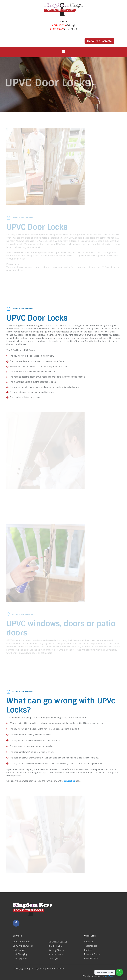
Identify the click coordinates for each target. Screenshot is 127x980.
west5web (109, 976)
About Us (89, 942)
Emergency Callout (58, 942)
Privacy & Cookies (93, 954)
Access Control (56, 954)
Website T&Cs (91, 958)
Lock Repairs (19, 950)
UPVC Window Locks (23, 946)
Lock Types (54, 959)
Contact (88, 950)
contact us (70, 781)
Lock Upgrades (20, 958)
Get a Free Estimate (99, 41)
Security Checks (56, 950)
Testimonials (90, 946)
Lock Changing (20, 954)
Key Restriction (56, 946)
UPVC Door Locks (21, 942)
